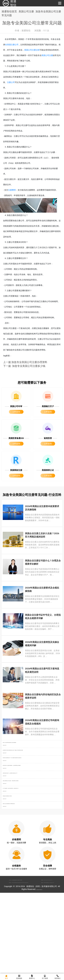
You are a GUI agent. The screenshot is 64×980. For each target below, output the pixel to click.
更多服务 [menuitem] (19, 977)
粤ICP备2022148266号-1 (39, 970)
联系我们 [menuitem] (58, 977)
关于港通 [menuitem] (45, 977)
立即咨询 (16, 424)
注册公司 (11, 84)
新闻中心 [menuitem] (32, 977)
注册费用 (12, 196)
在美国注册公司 (16, 45)
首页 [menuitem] (6, 977)
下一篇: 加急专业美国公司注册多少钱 (24, 378)
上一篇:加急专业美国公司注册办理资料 (25, 374)
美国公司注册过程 (38, 51)
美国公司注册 (27, 12)
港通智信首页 (9, 12)
